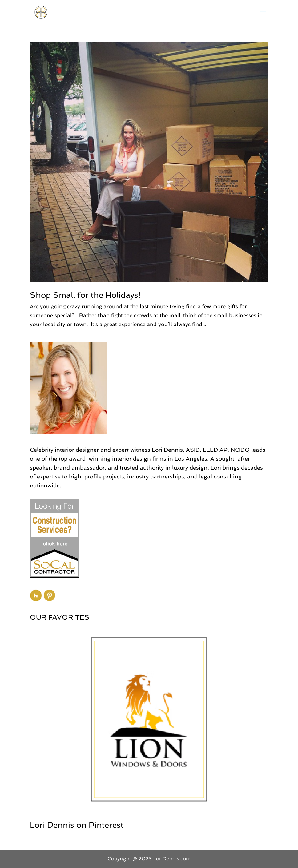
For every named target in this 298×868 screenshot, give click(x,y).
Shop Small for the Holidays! (85, 295)
